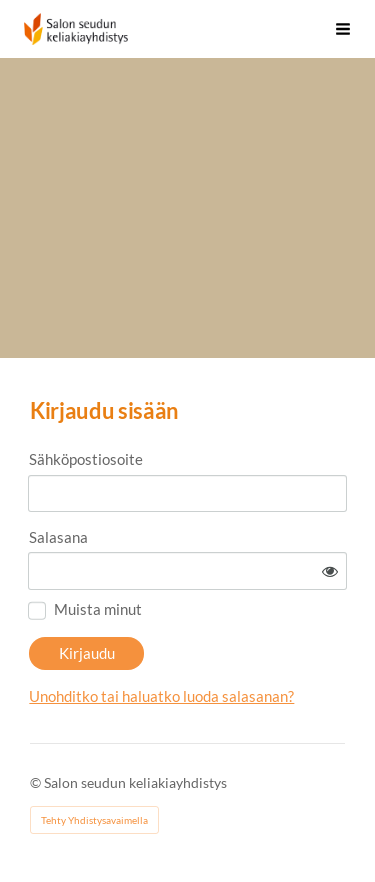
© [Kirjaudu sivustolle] (37, 782)
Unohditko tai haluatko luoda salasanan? (161, 696)
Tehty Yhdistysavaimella (94, 820)
